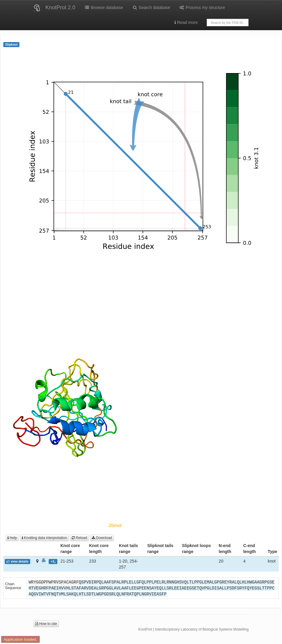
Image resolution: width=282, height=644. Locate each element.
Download (102, 538)
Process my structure (202, 7)
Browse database (104, 7)
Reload (79, 538)
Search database (151, 7)
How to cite (46, 624)
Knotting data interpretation (44, 538)
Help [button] (12, 538)
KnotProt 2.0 (60, 7)
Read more (186, 22)
